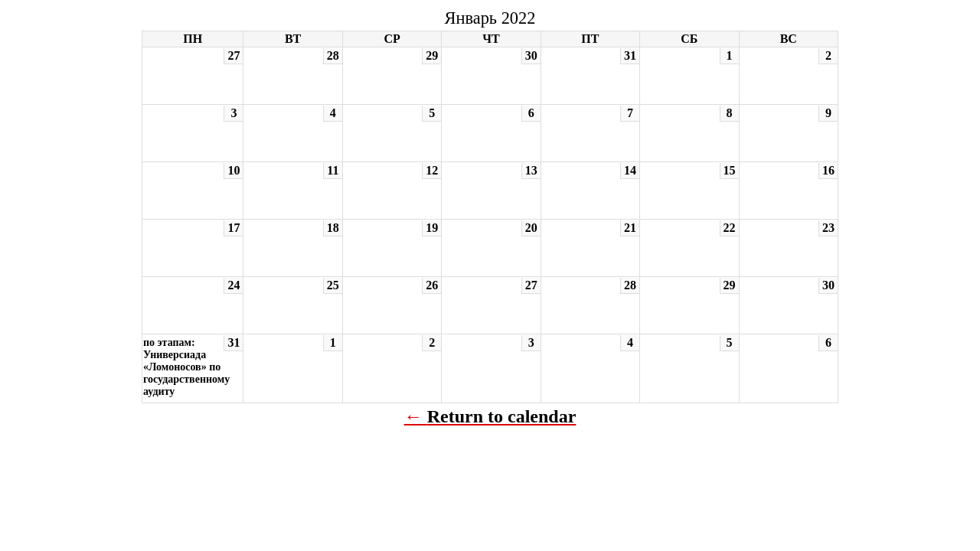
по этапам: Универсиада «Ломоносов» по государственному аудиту (186, 367)
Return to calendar (502, 416)
